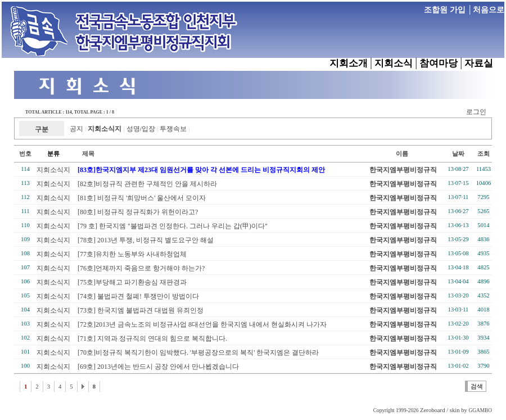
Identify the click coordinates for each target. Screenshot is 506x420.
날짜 (458, 154)
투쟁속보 (173, 129)
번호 (25, 154)
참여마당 (439, 63)
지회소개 (349, 63)
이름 (402, 154)
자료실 (479, 63)
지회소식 (394, 63)
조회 (484, 154)
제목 (82, 154)
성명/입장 (141, 129)
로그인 (476, 112)
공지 (76, 129)
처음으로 (489, 10)
